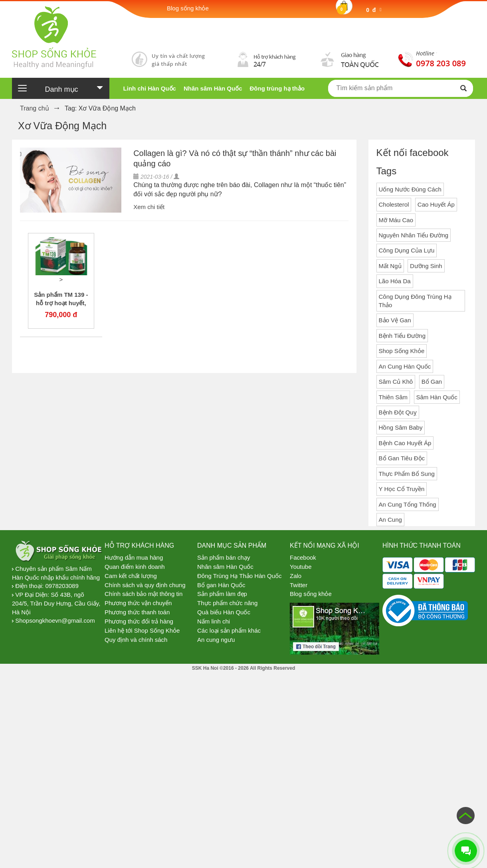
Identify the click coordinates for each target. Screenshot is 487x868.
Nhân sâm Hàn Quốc (213, 88)
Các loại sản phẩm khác (229, 630)
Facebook (303, 557)
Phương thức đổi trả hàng (139, 621)
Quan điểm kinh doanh (135, 567)
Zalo (296, 576)
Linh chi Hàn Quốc (150, 88)
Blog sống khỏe (311, 594)
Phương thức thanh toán (137, 612)
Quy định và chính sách (136, 640)
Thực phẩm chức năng (227, 603)
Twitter (299, 585)
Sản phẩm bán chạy (224, 557)
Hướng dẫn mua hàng (134, 557)
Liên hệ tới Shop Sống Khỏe (142, 630)
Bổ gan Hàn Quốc (221, 585)
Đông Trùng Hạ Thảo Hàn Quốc (240, 576)
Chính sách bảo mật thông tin (144, 594)
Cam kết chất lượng (131, 576)
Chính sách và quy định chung (145, 585)
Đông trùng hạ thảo (277, 88)
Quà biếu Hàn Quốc (224, 612)
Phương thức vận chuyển (138, 603)
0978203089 (62, 586)
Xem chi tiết (149, 207)
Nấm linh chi (214, 621)
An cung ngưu (216, 640)
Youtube (301, 567)
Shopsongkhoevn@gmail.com (55, 620)
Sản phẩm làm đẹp (222, 594)
